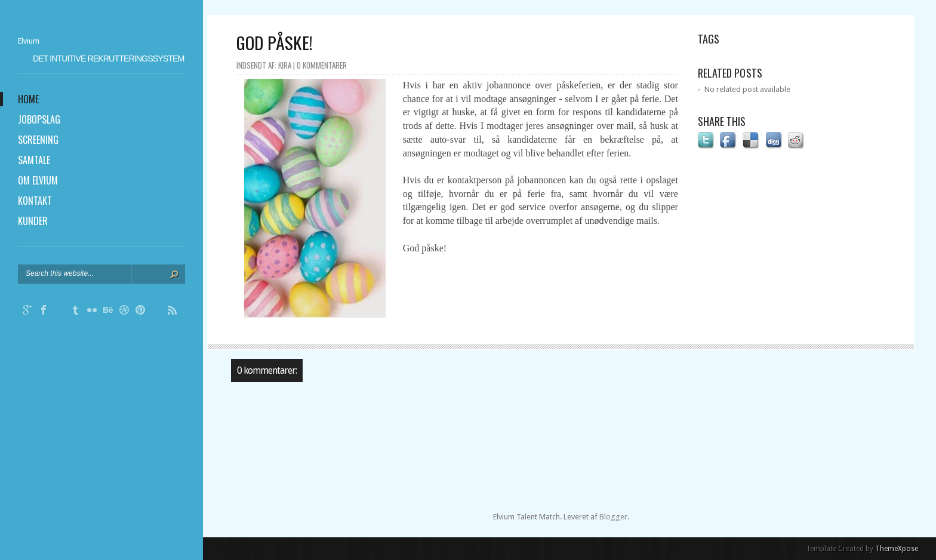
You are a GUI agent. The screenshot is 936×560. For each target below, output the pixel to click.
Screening (38, 140)
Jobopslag (39, 119)
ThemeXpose (897, 549)
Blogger (613, 517)
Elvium (29, 41)
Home (28, 99)
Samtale (34, 160)
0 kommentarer (322, 65)
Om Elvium (38, 180)
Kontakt (35, 201)
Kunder (33, 221)
